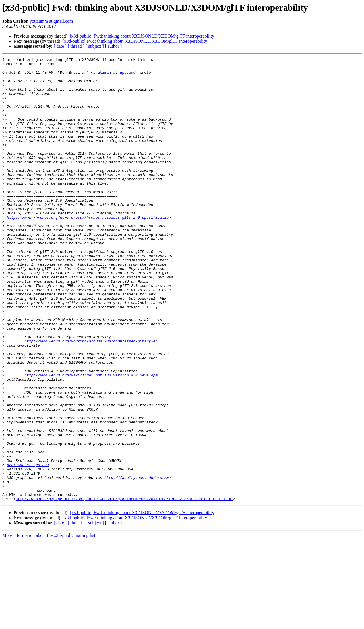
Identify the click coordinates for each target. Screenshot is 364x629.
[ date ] (60, 46)
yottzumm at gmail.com (51, 21)
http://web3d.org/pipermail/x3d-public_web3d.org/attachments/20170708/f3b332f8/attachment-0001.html (124, 587)
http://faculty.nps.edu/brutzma (138, 562)
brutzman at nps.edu (114, 76)
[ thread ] (76, 46)
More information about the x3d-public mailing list (49, 624)
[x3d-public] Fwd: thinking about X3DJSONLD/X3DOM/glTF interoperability (142, 36)
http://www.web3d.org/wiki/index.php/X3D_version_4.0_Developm (91, 439)
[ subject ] (95, 46)
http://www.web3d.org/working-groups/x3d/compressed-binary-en (91, 398)
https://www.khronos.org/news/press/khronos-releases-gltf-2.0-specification (89, 250)
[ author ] (113, 46)
